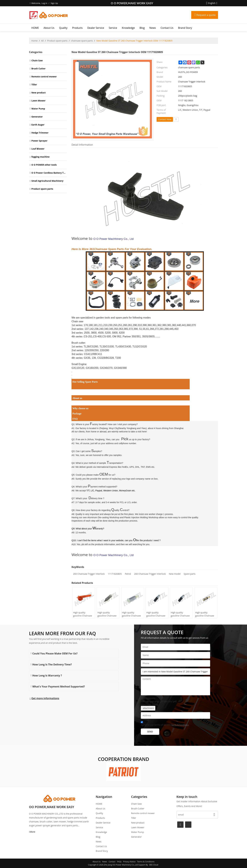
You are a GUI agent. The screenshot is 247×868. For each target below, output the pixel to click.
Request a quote (206, 15)
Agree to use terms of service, (165, 724)
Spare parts (190, 574)
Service (113, 28)
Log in (44, 3)
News (153, 28)
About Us (49, 28)
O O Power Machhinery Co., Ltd (113, 239)
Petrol (128, 574)
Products (77, 28)
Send (150, 732)
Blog (142, 28)
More (33, 832)
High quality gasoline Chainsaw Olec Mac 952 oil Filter (131, 614)
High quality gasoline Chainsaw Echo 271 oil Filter (205, 614)
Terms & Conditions (180, 725)
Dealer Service (96, 28)
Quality (63, 28)
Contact (112, 862)
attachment (148, 708)
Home (34, 41)
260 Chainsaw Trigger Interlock (89, 574)
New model (175, 574)
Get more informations (45, 698)
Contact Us (167, 28)
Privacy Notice (129, 862)
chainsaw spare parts (82, 41)
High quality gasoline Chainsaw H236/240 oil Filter (107, 614)
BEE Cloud (154, 865)
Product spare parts (57, 41)
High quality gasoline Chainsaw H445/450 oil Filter (83, 614)
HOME (35, 28)
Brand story (185, 28)
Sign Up (54, 3)
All (42, 41)
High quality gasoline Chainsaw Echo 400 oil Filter (180, 614)
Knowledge (128, 28)
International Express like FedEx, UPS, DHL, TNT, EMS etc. (126, 467)
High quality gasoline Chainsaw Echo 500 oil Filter (156, 614)
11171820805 (115, 574)
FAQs (119, 862)
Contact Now (165, 119)
